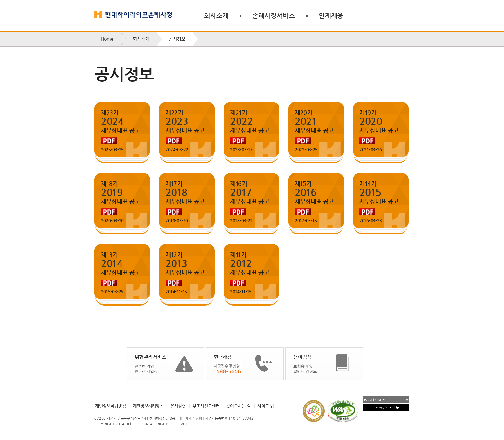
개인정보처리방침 (148, 406)
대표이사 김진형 (190, 419)
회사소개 (216, 15)
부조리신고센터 (206, 406)
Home (107, 39)
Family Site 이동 (386, 407)
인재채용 (331, 15)
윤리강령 (178, 406)
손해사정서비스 (274, 15)
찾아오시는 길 (239, 406)
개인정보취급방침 (111, 406)
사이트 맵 (266, 406)
